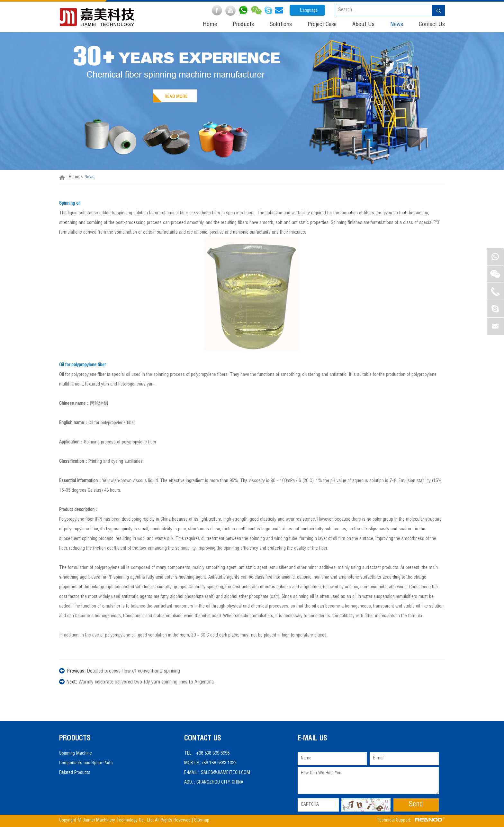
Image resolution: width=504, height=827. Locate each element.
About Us (363, 25)
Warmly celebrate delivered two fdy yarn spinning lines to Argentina (146, 683)
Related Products (75, 773)
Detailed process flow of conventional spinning (133, 672)
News (397, 25)
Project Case (322, 25)
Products (243, 25)
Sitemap (202, 821)
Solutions (281, 25)
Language (309, 10)
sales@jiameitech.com (225, 773)
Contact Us (432, 25)
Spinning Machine (76, 754)
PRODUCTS (75, 739)
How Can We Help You (368, 781)
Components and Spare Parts (86, 763)
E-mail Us (312, 739)
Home (210, 25)
